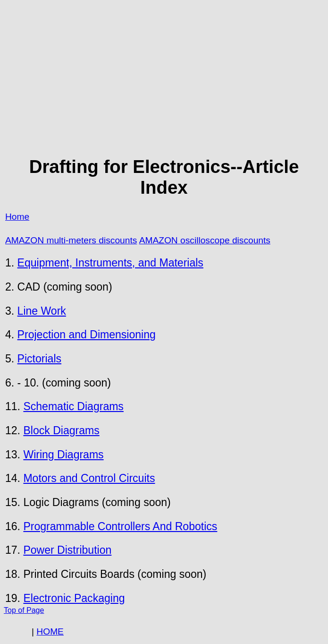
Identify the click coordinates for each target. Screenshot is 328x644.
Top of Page (24, 610)
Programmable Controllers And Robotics (120, 526)
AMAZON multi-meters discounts (71, 240)
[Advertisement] (164, 78)
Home (17, 217)
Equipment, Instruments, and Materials (110, 263)
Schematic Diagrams (73, 406)
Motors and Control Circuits (89, 478)
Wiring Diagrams (63, 455)
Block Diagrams (61, 430)
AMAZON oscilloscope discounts (205, 240)
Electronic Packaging (74, 598)
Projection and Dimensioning (87, 335)
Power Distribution (67, 550)
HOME (50, 631)
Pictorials (39, 359)
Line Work (42, 311)
